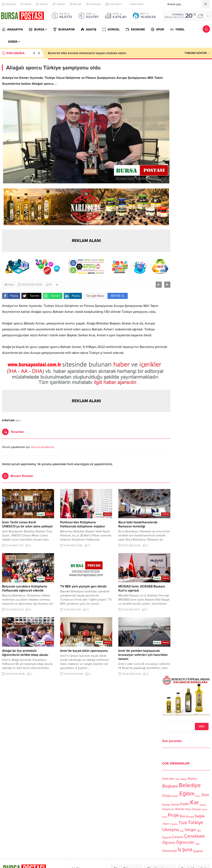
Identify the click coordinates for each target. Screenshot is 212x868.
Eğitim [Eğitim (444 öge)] (187, 794)
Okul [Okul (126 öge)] (188, 809)
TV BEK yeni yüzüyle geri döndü (83, 586)
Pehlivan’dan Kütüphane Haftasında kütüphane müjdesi (83, 524)
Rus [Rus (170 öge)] (183, 816)
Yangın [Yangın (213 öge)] (190, 830)
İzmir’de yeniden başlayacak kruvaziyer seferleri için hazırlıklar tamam (143, 655)
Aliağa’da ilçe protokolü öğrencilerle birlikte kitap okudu (25, 653)
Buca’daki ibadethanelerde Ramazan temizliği (138, 524)
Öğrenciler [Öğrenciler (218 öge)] (185, 842)
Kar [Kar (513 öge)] (195, 802)
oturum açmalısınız (42, 447)
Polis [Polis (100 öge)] (165, 817)
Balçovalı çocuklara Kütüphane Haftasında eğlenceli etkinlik (25, 588)
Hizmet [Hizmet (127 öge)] (175, 805)
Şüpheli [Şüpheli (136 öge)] (198, 851)
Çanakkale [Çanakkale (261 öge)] (194, 836)
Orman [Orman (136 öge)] (196, 809)
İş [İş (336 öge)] (180, 849)
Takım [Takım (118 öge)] (166, 824)
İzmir (11, 285)
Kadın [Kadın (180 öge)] (185, 804)
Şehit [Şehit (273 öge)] (187, 850)
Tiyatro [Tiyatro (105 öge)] (174, 824)
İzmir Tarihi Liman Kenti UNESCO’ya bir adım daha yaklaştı (27, 524)
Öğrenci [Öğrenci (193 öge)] (169, 843)
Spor (18, 420)
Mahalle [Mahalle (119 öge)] (180, 809)
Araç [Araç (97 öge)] (178, 779)
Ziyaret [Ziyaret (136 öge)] (167, 837)
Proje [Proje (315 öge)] (173, 815)
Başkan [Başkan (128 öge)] (193, 779)
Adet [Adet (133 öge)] (165, 779)
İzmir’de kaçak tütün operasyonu (84, 651)
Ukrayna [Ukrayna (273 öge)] (171, 830)
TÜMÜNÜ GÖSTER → (197, 53)
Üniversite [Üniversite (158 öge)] (170, 851)
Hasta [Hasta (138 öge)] (166, 805)
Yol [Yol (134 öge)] (199, 831)
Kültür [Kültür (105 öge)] (203, 805)
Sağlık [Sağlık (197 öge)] (200, 816)
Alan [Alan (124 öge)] (172, 779)
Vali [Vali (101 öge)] (182, 831)
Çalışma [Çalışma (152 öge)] (178, 837)
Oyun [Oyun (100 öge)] (204, 810)
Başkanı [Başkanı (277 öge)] (170, 786)
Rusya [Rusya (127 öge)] (190, 817)
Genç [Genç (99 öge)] (198, 796)
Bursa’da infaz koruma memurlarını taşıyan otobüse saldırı (87, 53)
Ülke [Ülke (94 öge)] (198, 844)
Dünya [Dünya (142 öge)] (166, 796)
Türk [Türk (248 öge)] (183, 823)
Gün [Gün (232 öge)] (205, 795)
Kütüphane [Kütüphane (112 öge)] (168, 810)
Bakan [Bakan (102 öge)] (184, 779)
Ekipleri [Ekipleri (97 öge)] (175, 796)
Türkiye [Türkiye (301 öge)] (196, 823)
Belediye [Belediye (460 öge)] (190, 785)
